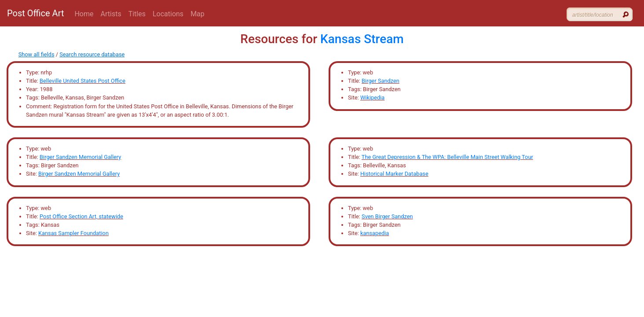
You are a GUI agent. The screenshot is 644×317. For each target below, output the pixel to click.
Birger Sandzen (381, 81)
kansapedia (375, 233)
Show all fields (37, 54)
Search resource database (92, 54)
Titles (137, 14)
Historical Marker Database (394, 174)
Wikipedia (372, 98)
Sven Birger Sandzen (387, 216)
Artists (111, 14)
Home (84, 14)
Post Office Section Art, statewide (81, 216)
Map (198, 14)
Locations (168, 14)
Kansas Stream (362, 39)
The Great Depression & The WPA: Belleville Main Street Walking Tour (447, 157)
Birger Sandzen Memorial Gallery (80, 157)
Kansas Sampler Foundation (73, 233)
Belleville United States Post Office (82, 81)
